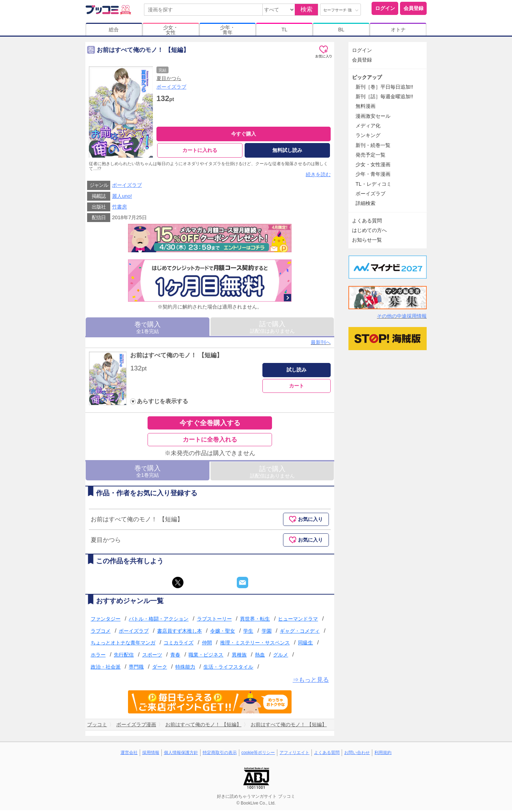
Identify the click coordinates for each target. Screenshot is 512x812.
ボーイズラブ (171, 87)
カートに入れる (200, 150)
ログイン (385, 8)
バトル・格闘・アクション (159, 621)
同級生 (305, 644)
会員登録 (414, 8)
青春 (175, 657)
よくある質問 (367, 221)
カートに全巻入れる (210, 441)
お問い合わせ (357, 754)
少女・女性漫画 (373, 164)
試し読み (297, 371)
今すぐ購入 (244, 134)
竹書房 (119, 209)
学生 (248, 633)
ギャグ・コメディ (300, 633)
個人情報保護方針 (181, 754)
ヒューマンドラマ (298, 621)
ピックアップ (367, 77)
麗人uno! (122, 198)
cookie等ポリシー (258, 754)
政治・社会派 (106, 669)
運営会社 (129, 754)
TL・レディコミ (374, 184)
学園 (267, 633)
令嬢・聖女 (223, 633)
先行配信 (124, 657)
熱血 (260, 657)
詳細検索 (366, 203)
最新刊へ (321, 344)
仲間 (207, 644)
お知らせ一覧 (367, 240)
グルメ (281, 657)
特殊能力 (185, 669)
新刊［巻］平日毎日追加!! (384, 87)
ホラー (98, 657)
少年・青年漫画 (373, 174)
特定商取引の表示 (220, 754)
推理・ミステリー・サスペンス (255, 644)
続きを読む (318, 176)
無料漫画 (366, 106)
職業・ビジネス (206, 657)
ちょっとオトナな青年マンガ (123, 644)
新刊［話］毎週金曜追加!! (384, 96)
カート (297, 387)
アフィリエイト (294, 754)
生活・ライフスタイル (228, 669)
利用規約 (383, 754)
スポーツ (152, 657)
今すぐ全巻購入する (210, 425)
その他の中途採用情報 (402, 316)
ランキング (368, 135)
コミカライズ (178, 644)
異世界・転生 (255, 621)
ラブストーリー (214, 621)
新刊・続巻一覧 (373, 145)
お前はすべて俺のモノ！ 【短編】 (176, 357)
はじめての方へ (369, 230)
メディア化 (368, 126)
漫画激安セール (373, 116)
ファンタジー (106, 621)
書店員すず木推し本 (180, 633)
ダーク (160, 669)
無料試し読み (287, 150)
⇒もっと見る (311, 682)
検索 (306, 9)
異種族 (239, 657)
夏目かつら (169, 78)
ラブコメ (101, 633)
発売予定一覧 (370, 155)
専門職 (136, 669)
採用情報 (151, 754)
